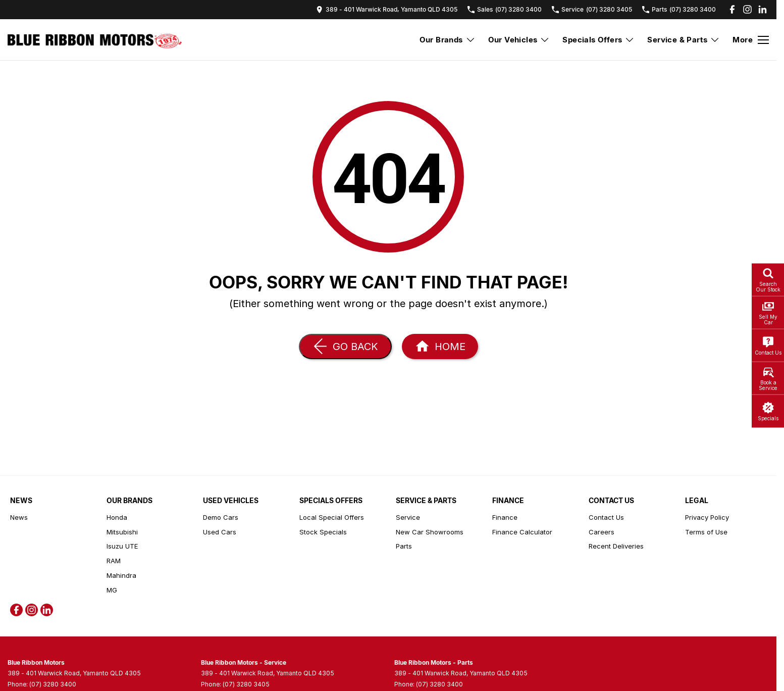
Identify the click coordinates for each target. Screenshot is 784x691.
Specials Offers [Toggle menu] (598, 40)
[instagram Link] (747, 9)
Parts (404, 546)
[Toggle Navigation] (751, 40)
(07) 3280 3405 (246, 684)
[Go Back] (345, 347)
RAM (114, 561)
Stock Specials (323, 532)
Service (408, 517)
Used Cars (220, 532)
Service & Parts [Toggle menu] (684, 40)
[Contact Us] (387, 9)
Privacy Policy (707, 517)
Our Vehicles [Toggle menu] (519, 40)
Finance (505, 517)
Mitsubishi (122, 532)
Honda (117, 517)
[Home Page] (95, 40)
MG (112, 590)
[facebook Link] (732, 9)
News (19, 517)
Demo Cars (221, 517)
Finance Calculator (522, 532)
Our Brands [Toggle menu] (448, 40)
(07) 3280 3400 (53, 684)
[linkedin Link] (763, 9)
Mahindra (121, 575)
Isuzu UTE (122, 546)
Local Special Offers (332, 517)
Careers (602, 532)
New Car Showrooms (430, 532)
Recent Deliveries (616, 546)
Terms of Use (706, 532)
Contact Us (606, 517)
